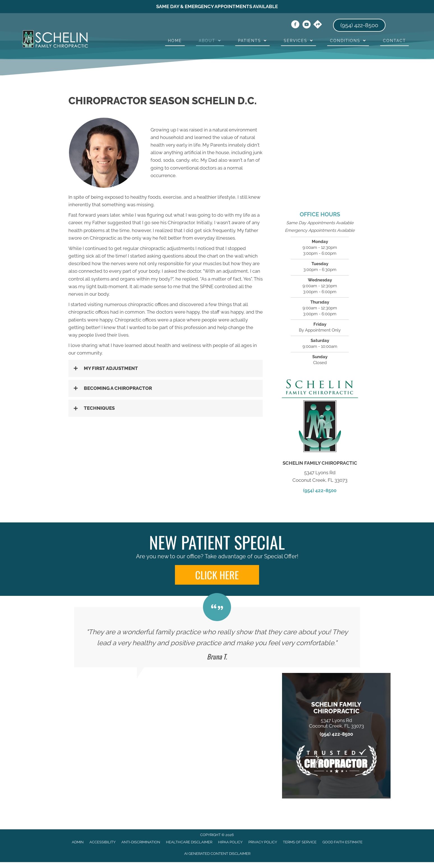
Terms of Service (300, 842)
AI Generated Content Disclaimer (217, 854)
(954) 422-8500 (320, 490)
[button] (166, 368)
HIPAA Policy (230, 842)
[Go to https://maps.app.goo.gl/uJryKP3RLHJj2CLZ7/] (318, 25)
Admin (78, 842)
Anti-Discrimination (141, 842)
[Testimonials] (217, 637)
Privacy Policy (263, 842)
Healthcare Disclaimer (189, 842)
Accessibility (102, 842)
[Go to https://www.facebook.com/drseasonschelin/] (295, 25)
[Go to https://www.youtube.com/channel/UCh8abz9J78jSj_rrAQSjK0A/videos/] (306, 25)
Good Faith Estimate (342, 842)
